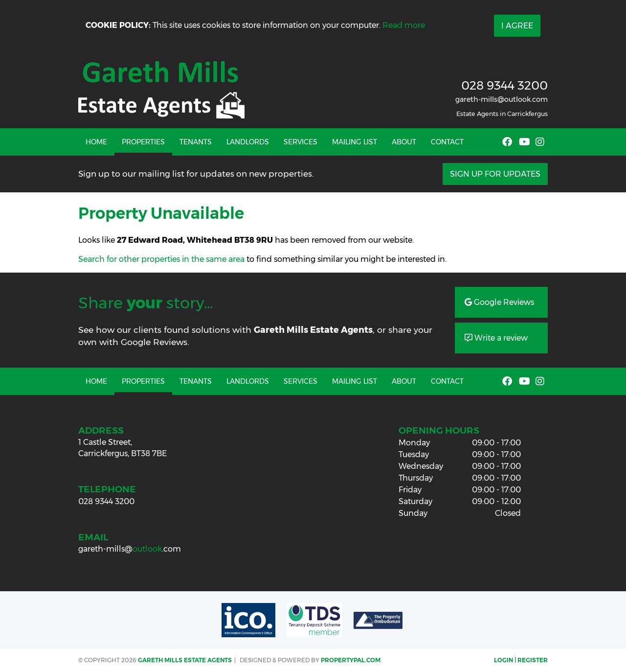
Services (301, 142)
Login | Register (521, 660)
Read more (404, 25)
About (404, 142)
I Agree (517, 26)
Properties (143, 142)
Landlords (248, 142)
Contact (447, 142)
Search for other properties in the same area (161, 259)
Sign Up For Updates (495, 174)
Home (96, 142)
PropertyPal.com (351, 660)
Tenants (196, 142)
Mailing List (355, 142)
